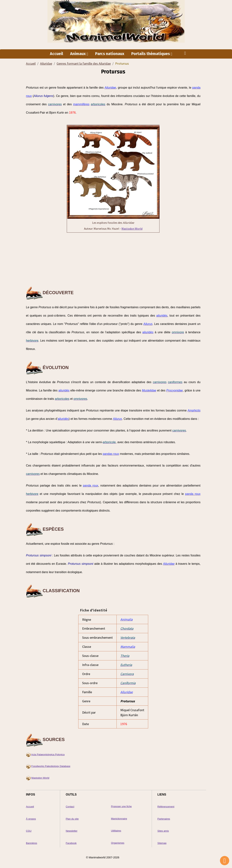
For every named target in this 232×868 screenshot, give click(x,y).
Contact (70, 805)
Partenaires (164, 817)
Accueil (56, 54)
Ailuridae (46, 64)
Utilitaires (116, 829)
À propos (31, 817)
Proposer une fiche (121, 805)
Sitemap (162, 841)
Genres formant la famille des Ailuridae (84, 64)
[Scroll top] (225, 861)
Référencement (166, 805)
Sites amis (163, 829)
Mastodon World (132, 229)
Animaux (78, 54)
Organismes (118, 841)
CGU (29, 829)
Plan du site (72, 817)
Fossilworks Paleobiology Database (51, 765)
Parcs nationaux (110, 54)
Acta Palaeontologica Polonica (48, 753)
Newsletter (71, 829)
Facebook (71, 841)
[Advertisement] (113, 260)
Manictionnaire (119, 817)
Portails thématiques (151, 54)
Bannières (32, 841)
